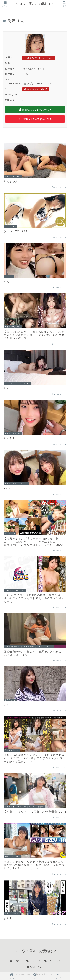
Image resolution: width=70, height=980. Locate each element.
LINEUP (33, 961)
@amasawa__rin (36, 89)
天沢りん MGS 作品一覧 (35, 110)
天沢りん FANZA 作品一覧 (35, 119)
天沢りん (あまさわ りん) (39, 58)
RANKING (53, 961)
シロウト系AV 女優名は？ (35, 4)
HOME (16, 961)
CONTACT (35, 967)
